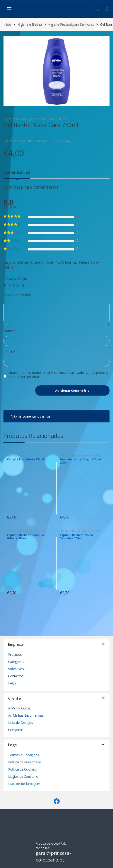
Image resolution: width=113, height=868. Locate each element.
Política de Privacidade (25, 762)
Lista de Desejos (21, 723)
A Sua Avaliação (15, 279)
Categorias (16, 662)
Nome (10, 331)
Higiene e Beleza (30, 24)
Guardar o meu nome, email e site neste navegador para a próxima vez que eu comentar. (58, 375)
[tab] (17, 174)
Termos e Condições (23, 755)
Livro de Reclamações (24, 784)
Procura (97, 9)
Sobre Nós (16, 669)
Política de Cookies (22, 769)
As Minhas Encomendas (26, 715)
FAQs (12, 683)
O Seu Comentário (17, 295)
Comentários (17, 173)
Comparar (63, 141)
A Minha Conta (19, 708)
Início (7, 24)
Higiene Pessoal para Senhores (71, 24)
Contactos (16, 676)
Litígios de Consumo (23, 776)
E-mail (9, 352)
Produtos (15, 654)
